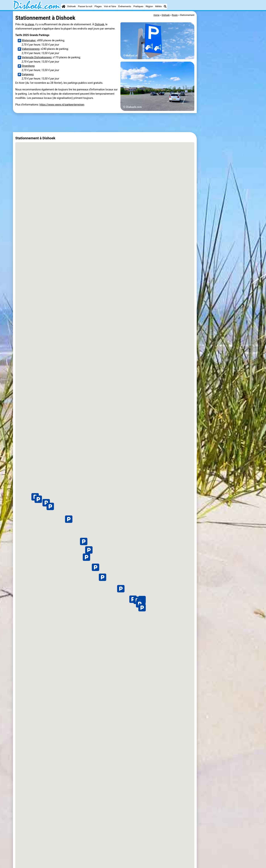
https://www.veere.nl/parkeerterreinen (62, 105)
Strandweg (28, 66)
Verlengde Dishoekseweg (37, 57)
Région (149, 6)
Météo (158, 6)
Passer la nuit (85, 6)
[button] (142, 608)
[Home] (64, 6)
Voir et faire (110, 6)
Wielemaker (29, 40)
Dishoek (71, 6)
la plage (30, 24)
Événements (125, 6)
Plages (98, 6)
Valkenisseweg (31, 49)
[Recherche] (165, 6)
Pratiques (138, 6)
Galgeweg (28, 74)
